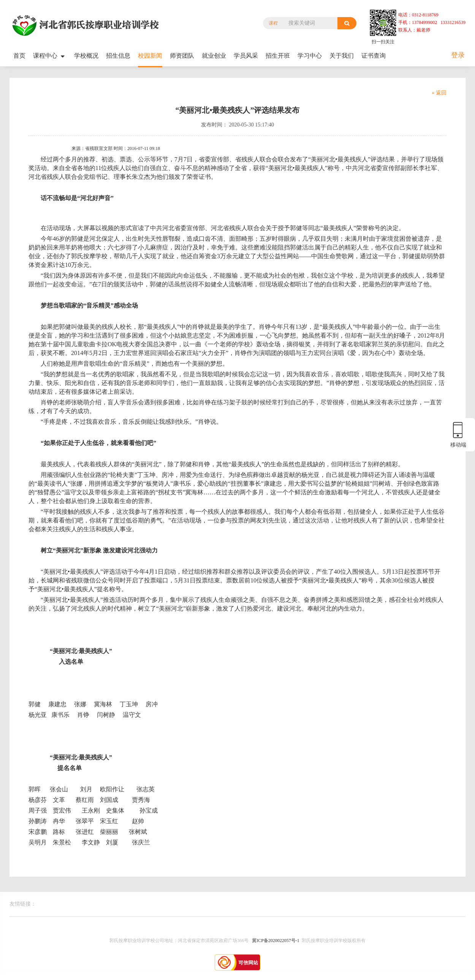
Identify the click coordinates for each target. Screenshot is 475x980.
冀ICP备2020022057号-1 (276, 941)
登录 (458, 55)
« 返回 (439, 93)
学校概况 (86, 56)
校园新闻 (150, 56)
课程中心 (50, 56)
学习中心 (310, 56)
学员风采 (246, 56)
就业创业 (214, 56)
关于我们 (342, 56)
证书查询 (374, 56)
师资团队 (182, 56)
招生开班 (278, 56)
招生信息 (118, 56)
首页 (19, 56)
